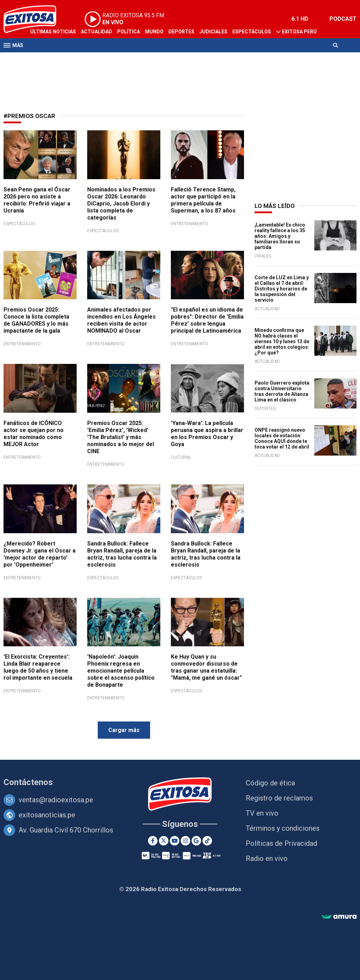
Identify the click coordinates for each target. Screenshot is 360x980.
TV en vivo (262, 813)
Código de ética (270, 783)
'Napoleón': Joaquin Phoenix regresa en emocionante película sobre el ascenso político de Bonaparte (121, 671)
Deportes (181, 32)
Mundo (154, 32)
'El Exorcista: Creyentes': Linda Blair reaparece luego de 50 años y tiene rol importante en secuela (38, 667)
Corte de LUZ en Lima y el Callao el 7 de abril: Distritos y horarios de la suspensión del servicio (282, 289)
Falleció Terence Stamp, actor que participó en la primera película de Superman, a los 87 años (203, 200)
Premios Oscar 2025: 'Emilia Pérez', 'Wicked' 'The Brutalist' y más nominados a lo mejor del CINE (121, 437)
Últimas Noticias (53, 32)
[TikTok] (207, 841)
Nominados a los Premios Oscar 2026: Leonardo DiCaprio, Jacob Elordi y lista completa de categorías (121, 204)
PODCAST (343, 19)
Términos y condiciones (283, 828)
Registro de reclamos (279, 798)
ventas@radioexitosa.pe (56, 800)
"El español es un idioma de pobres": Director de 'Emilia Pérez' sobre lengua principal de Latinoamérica (207, 320)
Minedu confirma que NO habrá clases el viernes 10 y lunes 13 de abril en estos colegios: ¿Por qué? (282, 341)
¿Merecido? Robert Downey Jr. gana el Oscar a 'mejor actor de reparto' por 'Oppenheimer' (40, 554)
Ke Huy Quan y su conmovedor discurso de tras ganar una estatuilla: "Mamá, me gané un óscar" (206, 667)
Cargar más (124, 730)
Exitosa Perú (299, 32)
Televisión (44, 59)
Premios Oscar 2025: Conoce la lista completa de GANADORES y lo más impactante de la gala (36, 320)
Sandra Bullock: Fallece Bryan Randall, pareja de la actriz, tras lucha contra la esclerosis (122, 554)
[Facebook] (153, 841)
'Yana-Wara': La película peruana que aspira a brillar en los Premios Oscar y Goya (207, 434)
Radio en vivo (267, 858)
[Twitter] (164, 841)
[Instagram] (185, 841)
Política (128, 32)
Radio (71, 59)
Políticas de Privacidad (281, 843)
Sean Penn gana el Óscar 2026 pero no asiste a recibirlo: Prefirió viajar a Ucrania (37, 200)
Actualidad (97, 32)
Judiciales (213, 32)
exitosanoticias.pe (47, 815)
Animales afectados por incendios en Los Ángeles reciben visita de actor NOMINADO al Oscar (121, 320)
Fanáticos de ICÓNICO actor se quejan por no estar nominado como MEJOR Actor (34, 434)
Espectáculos (252, 32)
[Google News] (196, 841)
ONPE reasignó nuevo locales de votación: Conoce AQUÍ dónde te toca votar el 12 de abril (282, 438)
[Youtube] (175, 841)
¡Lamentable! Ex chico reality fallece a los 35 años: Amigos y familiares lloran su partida (280, 236)
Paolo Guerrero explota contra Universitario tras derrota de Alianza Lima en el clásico (282, 391)
